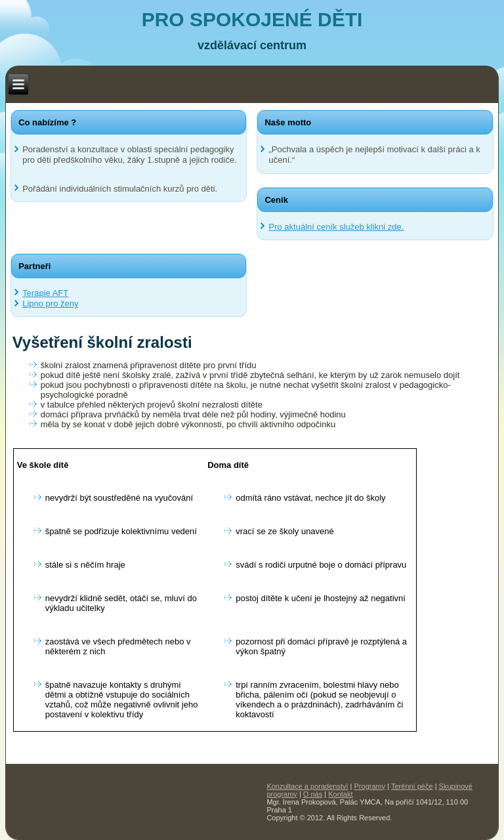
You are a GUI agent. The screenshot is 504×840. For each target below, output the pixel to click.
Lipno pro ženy (50, 304)
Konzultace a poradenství (307, 786)
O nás (313, 794)
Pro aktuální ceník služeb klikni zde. (336, 227)
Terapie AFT (45, 293)
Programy (370, 786)
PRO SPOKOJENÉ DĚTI (252, 19)
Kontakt (340, 794)
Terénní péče (412, 786)
